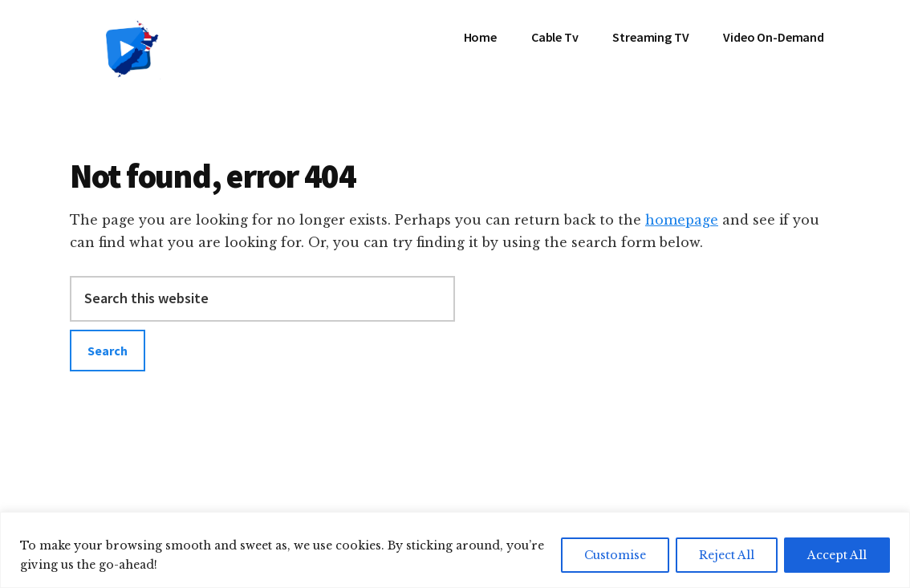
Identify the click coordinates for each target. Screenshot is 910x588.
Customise (615, 555)
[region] (455, 550)
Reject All (727, 555)
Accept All (837, 555)
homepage (682, 220)
